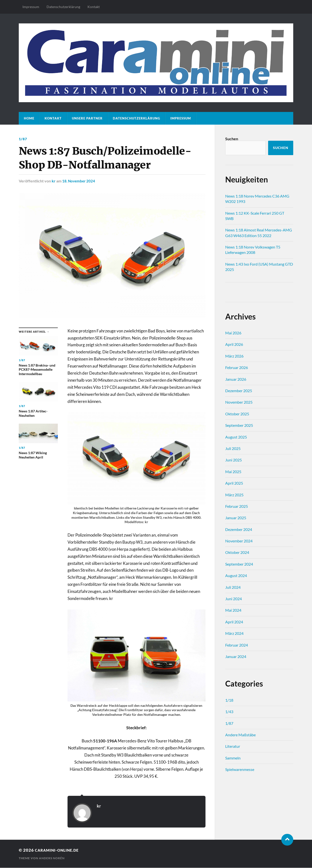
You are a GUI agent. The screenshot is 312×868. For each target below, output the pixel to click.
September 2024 (239, 564)
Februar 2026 (237, 367)
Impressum (31, 7)
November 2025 (239, 402)
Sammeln (233, 758)
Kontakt (94, 7)
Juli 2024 (233, 587)
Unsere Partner (87, 118)
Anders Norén (52, 858)
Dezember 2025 (239, 391)
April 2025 (234, 483)
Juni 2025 (234, 460)
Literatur (233, 746)
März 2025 (234, 495)
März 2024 (234, 633)
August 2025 (236, 437)
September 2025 (239, 425)
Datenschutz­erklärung (63, 7)
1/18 (229, 700)
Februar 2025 (237, 506)
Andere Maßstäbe (240, 735)
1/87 (23, 139)
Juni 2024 (234, 599)
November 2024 (239, 541)
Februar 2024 (237, 645)
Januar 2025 (236, 518)
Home (29, 118)
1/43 (229, 712)
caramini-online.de (59, 850)
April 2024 (234, 622)
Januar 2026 (236, 379)
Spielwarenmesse (240, 769)
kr (54, 181)
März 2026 (234, 356)
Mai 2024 (233, 610)
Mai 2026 (233, 333)
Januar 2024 (236, 656)
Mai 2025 (233, 472)
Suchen (232, 139)
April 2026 (234, 344)
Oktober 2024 (237, 552)
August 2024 (236, 575)
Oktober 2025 (237, 414)
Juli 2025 (233, 448)
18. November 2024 (79, 181)
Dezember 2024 (239, 529)
